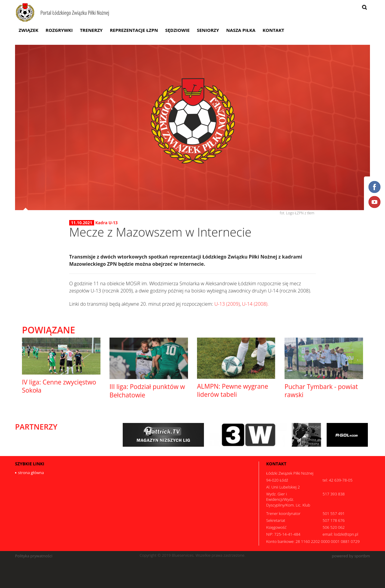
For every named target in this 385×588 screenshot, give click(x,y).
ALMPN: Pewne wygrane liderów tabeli (233, 390)
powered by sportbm (351, 556)
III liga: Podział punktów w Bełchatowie (147, 391)
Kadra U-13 (107, 223)
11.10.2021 (82, 223)
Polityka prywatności (34, 556)
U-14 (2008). (255, 304)
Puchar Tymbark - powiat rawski (321, 391)
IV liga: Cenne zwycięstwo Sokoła (59, 386)
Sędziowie (177, 30)
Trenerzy (91, 30)
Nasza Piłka (241, 30)
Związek (29, 30)
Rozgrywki (59, 30)
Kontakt (273, 30)
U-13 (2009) (227, 304)
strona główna (31, 473)
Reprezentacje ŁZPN (134, 30)
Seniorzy (208, 30)
